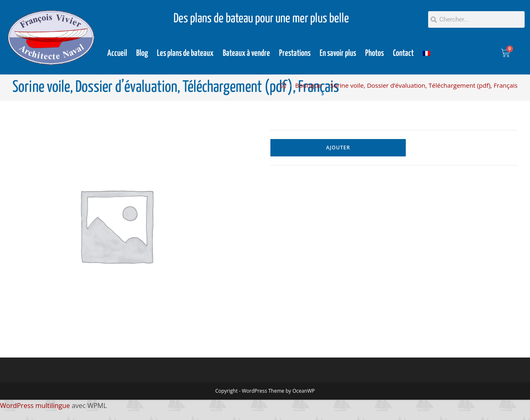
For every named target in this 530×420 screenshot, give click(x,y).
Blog (142, 53)
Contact (403, 53)
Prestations (295, 53)
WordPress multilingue (35, 406)
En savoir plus (338, 53)
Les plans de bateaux (185, 53)
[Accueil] (283, 85)
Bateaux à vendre (246, 53)
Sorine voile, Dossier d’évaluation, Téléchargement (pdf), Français (424, 85)
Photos (375, 53)
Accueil (117, 53)
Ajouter (338, 148)
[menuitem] (426, 53)
